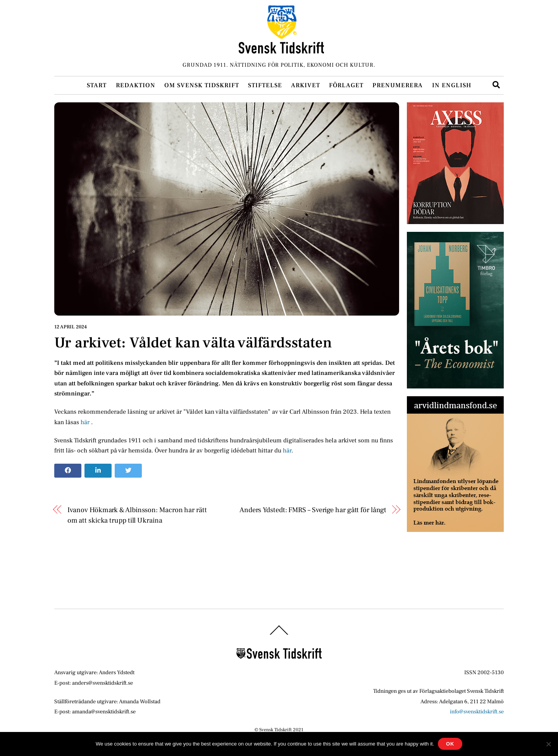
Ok (450, 744)
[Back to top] (279, 635)
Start (97, 85)
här (86, 422)
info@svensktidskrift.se (477, 712)
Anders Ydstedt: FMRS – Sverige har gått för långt (313, 510)
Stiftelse (265, 85)
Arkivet (306, 85)
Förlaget (346, 85)
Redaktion (136, 85)
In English (452, 85)
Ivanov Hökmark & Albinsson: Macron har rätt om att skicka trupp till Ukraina (137, 515)
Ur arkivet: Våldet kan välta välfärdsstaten (193, 343)
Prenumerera (398, 85)
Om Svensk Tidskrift (202, 85)
